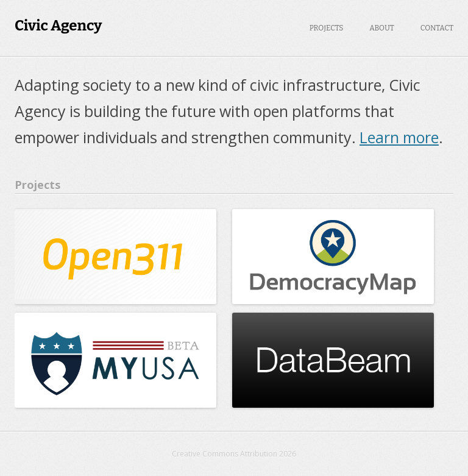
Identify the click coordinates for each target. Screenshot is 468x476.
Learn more (399, 137)
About (382, 28)
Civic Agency (58, 26)
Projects (327, 28)
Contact (437, 28)
